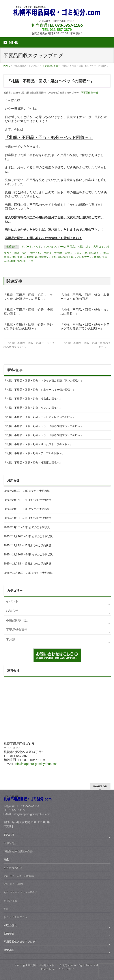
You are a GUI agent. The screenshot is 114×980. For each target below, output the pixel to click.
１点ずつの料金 (13, 868)
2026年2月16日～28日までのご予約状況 (28, 500)
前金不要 (82, 253)
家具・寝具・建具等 (13, 884)
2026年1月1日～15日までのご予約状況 (27, 527)
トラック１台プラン (15, 917)
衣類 (6, 261)
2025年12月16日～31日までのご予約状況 (28, 536)
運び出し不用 (25, 261)
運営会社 (9, 950)
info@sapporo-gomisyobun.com (37, 764)
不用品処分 (10, 843)
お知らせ (12, 611)
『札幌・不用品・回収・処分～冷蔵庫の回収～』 (33, 399)
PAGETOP (100, 786)
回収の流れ (10, 925)
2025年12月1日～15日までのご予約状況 (28, 545)
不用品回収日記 (17, 620)
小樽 (13, 257)
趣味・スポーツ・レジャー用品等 (20, 892)
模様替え (44, 257)
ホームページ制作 (64, 969)
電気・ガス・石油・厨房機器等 (19, 876)
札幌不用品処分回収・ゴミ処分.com (52, 965)
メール (62, 247)
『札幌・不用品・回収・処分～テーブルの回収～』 (34, 453)
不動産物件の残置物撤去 (18, 851)
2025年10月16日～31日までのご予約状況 (28, 573)
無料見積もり (65, 257)
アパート (27, 247)
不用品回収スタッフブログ (19, 942)
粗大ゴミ (87, 257)
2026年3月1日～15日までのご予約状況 (27, 491)
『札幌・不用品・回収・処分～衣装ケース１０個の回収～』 (39, 390)
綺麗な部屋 (100, 257)
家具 (106, 253)
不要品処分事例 (89, 93)
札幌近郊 (32, 257)
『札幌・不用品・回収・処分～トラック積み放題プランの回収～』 (43, 381)
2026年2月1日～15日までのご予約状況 (27, 509)
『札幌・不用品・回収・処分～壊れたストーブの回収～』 (38, 444)
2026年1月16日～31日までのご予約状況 (28, 518)
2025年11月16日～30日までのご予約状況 (28, 555)
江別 (53, 257)
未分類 (11, 639)
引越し (21, 257)
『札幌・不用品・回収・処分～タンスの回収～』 (33, 408)
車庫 (13, 261)
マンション (49, 247)
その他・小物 (10, 901)
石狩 (77, 257)
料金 (6, 860)
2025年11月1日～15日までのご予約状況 (28, 564)
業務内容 (9, 835)
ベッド (37, 247)
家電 (6, 257)
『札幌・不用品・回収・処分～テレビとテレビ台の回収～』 (39, 417)
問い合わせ (95, 253)
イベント (12, 601)
